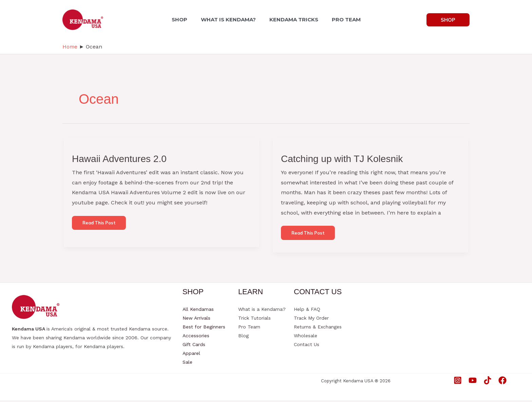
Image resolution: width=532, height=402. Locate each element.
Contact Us (307, 346)
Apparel (191, 355)
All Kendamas (198, 311)
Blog (243, 337)
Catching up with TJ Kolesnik (346, 158)
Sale (187, 364)
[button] (448, 20)
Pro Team (249, 328)
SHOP (184, 19)
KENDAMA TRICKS (292, 19)
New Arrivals (196, 320)
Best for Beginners (204, 328)
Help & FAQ (307, 311)
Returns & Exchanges (318, 328)
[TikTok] (488, 382)
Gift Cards (194, 346)
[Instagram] (458, 382)
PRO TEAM (342, 19)
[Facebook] (502, 382)
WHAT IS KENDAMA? (230, 19)
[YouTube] (473, 382)
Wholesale (306, 337)
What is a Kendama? (262, 311)
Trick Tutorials (254, 320)
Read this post (102, 226)
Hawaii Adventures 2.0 (123, 158)
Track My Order (311, 320)
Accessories (196, 337)
